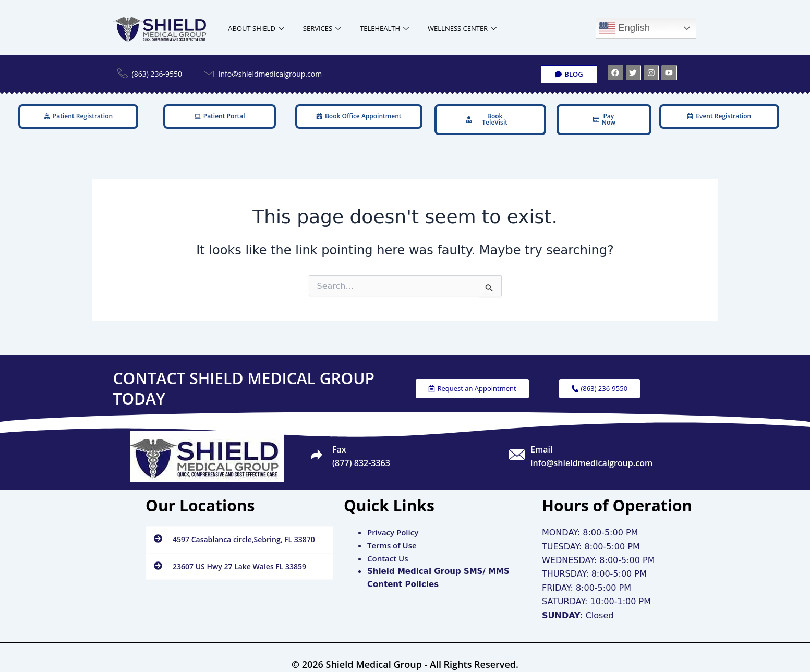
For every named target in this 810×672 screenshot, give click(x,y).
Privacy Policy (393, 523)
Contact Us (388, 548)
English (624, 28)
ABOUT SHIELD (256, 28)
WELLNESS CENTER (462, 28)
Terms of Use (392, 535)
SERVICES (322, 28)
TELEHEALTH (384, 28)
